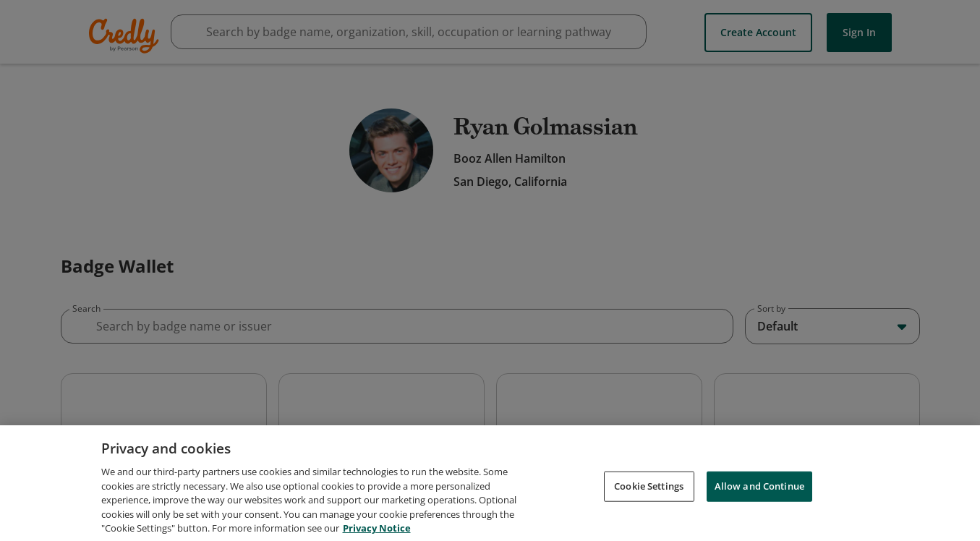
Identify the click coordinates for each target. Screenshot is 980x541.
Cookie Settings (649, 524)
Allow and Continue (759, 524)
